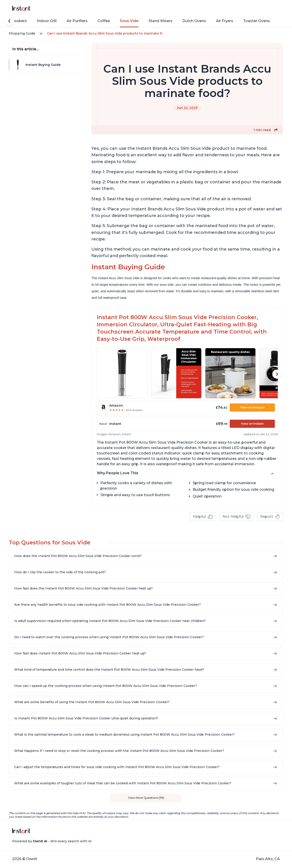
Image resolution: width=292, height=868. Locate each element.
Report (270, 517)
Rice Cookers (15, 21)
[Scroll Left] (9, 21)
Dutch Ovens (194, 21)
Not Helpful (237, 517)
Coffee (104, 21)
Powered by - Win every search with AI (52, 841)
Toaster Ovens (256, 21)
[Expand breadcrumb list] (41, 33)
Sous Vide (129, 21)
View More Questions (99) (146, 798)
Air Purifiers (77, 21)
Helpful (203, 517)
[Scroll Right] (277, 374)
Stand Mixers (160, 21)
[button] (276, 130)
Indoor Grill (47, 21)
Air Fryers (225, 21)
